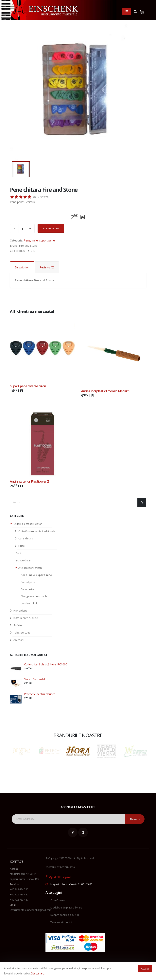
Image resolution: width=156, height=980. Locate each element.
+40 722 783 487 (19, 895)
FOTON (64, 867)
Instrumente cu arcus (26, 618)
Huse (22, 546)
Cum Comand (58, 900)
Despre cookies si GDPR (65, 915)
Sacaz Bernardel (35, 679)
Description (22, 267)
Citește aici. (38, 973)
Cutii (18, 553)
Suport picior (28, 582)
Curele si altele (30, 604)
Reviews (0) (47, 267)
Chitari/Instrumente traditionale (37, 531)
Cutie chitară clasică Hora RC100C (46, 664)
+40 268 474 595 (19, 889)
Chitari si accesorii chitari (28, 524)
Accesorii (19, 640)
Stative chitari (24, 561)
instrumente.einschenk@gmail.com (31, 910)
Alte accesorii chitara (30, 568)
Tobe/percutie (22, 633)
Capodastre (28, 589)
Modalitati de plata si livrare (66, 908)
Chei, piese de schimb (34, 596)
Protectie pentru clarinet (40, 694)
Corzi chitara (26, 539)
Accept (145, 969)
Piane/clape (20, 611)
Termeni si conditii (61, 922)
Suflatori (18, 625)
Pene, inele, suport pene (36, 575)
